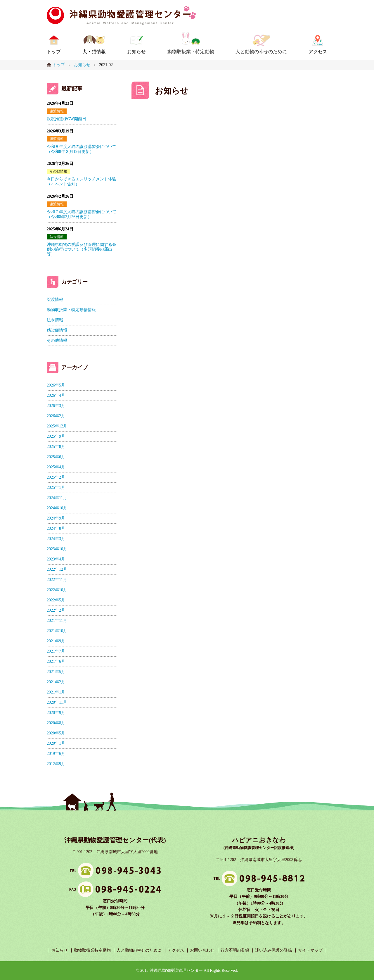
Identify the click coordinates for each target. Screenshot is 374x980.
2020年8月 (56, 723)
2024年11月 (57, 498)
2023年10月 (57, 549)
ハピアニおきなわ (259, 840)
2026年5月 (56, 385)
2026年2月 (56, 416)
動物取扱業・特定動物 (191, 52)
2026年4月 (56, 395)
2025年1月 (56, 488)
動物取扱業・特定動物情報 (71, 310)
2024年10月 (57, 508)
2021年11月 (57, 621)
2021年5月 (56, 672)
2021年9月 (56, 641)
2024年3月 (56, 539)
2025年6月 (56, 457)
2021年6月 (56, 661)
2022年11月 (57, 580)
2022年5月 (56, 600)
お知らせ (136, 52)
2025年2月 (56, 477)
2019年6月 (56, 754)
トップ (54, 52)
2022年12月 (57, 569)
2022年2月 (56, 610)
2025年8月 (56, 447)
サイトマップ (310, 950)
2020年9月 (56, 713)
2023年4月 (56, 559)
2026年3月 (56, 406)
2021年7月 (56, 651)
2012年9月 (56, 764)
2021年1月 (56, 692)
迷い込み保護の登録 (273, 950)
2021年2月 (56, 682)
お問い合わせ (202, 950)
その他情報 (58, 171)
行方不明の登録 (235, 950)
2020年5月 (56, 733)
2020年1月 (56, 743)
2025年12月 (57, 426)
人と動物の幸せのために (261, 52)
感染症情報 (57, 330)
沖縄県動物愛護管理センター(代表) (115, 840)
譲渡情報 (57, 111)
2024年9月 (56, 518)
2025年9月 (56, 436)
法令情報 (57, 237)
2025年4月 (56, 467)
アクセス (318, 52)
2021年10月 (57, 631)
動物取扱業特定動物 (92, 950)
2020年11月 (57, 702)
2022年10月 (57, 590)
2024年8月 (56, 528)
